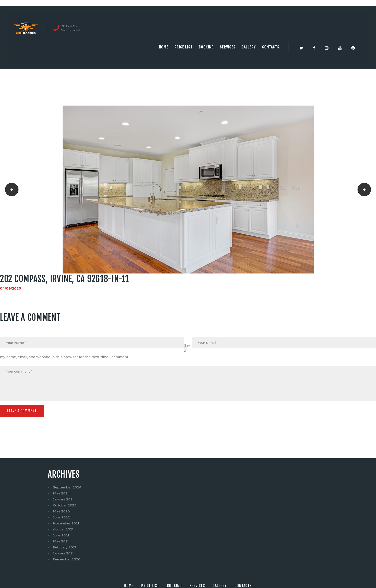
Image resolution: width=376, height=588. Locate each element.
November (67, 524)
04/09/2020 (11, 288)
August (64, 530)
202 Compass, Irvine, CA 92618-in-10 (10, 190)
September (68, 488)
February (65, 548)
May (62, 494)
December (67, 560)
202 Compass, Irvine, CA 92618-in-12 (369, 190)
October (65, 506)
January (65, 500)
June (62, 518)
